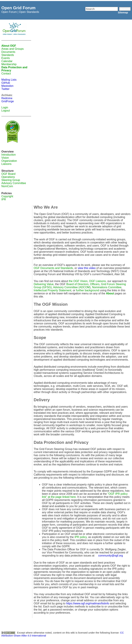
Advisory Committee (14, 183)
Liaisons (6, 164)
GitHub (6, 83)
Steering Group (11, 180)
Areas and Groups (13, 49)
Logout (6, 111)
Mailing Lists (9, 80)
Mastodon (7, 86)
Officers (95, 284)
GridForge (8, 101)
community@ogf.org (111, 556)
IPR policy (81, 537)
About (110, 293)
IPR (4, 199)
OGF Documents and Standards (53, 268)
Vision (5, 158)
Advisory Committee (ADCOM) (72, 287)
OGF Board (8, 174)
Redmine (7, 98)
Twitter (5, 89)
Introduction (9, 155)
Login (5, 107)
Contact (6, 74)
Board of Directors (77, 284)
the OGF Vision (78, 281)
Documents (8, 52)
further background (87, 290)
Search (125, 9)
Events (6, 58)
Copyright (7, 196)
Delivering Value (44, 284)
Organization (9, 161)
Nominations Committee (107, 287)
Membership (9, 64)
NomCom (7, 186)
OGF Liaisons (97, 281)
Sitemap (123, 12)
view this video (87, 268)
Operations (8, 177)
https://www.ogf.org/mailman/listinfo (88, 603)
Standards (8, 55)
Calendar (7, 61)
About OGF (9, 46)
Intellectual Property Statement (53, 290)
